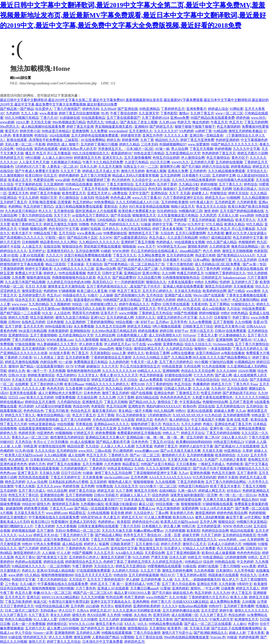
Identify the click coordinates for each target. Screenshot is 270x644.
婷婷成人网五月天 (212, 491)
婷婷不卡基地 (228, 477)
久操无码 (87, 198)
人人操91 (240, 624)
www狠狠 (154, 344)
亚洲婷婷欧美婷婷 (147, 606)
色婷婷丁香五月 (166, 446)
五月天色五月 (15, 597)
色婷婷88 (50, 291)
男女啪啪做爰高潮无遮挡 (114, 127)
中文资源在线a (190, 402)
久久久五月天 (104, 553)
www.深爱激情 (198, 144)
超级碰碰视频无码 (207, 579)
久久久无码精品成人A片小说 (138, 202)
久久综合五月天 (126, 486)
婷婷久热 (113, 140)
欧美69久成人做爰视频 (219, 553)
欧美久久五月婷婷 (40, 397)
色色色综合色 (34, 411)
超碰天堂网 (191, 535)
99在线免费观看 (254, 309)
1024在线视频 (59, 135)
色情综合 (41, 135)
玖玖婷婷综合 (167, 211)
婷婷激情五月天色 (87, 158)
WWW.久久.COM (81, 624)
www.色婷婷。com (232, 539)
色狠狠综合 (218, 193)
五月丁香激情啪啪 (43, 335)
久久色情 (114, 615)
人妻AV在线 (9, 255)
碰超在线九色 (183, 593)
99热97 (204, 238)
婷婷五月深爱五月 (105, 380)
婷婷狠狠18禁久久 (104, 304)
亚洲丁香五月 (28, 473)
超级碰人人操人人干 (135, 495)
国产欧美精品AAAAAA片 (236, 255)
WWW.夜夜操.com (60, 340)
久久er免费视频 (200, 322)
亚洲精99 (141, 127)
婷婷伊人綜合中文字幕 (196, 446)
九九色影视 (216, 233)
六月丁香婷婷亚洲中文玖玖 (183, 198)
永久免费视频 (84, 326)
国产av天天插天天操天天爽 (180, 451)
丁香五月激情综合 (120, 184)
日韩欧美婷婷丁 (122, 544)
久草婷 (247, 451)
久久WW (106, 238)
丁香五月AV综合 (162, 442)
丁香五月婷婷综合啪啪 (223, 433)
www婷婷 (247, 215)
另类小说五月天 (201, 331)
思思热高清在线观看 (34, 477)
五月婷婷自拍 (67, 451)
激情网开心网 (170, 166)
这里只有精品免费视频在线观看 (88, 255)
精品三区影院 (55, 264)
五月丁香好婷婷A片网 (46, 384)
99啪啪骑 (250, 544)
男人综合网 (180, 149)
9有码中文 (245, 584)
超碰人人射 (237, 633)
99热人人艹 (171, 433)
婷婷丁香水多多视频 (167, 229)
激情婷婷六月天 (173, 455)
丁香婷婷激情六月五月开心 (209, 597)
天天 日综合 (129, 380)
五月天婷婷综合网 (180, 255)
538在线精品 (107, 220)
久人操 (167, 579)
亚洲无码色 (161, 615)
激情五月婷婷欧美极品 (245, 131)
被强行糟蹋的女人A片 (16, 526)
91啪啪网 (233, 198)
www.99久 (258, 118)
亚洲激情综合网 (52, 495)
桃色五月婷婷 (15, 482)
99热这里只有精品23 (228, 442)
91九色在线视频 (214, 366)
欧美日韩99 (34, 175)
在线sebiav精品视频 (193, 606)
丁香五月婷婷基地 (190, 482)
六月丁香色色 (86, 588)
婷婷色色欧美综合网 (232, 513)
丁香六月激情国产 (67, 109)
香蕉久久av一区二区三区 (30, 437)
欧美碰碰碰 (128, 508)
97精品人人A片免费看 (199, 548)
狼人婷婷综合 (179, 420)
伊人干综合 (23, 633)
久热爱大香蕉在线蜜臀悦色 (213, 397)
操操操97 (170, 189)
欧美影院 (124, 522)
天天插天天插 (212, 451)
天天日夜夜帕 (186, 464)
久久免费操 (99, 131)
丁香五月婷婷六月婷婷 (159, 300)
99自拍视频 (65, 424)
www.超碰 (63, 180)
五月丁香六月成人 (32, 491)
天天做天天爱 (22, 380)
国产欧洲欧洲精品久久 (211, 633)
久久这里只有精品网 (182, 238)
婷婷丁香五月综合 (82, 491)
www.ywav (19, 304)
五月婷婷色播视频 (200, 455)
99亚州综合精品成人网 (52, 606)
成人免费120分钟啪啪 (63, 628)
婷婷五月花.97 (100, 610)
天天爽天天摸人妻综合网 (221, 499)
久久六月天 (110, 366)
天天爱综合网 (155, 553)
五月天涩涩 (209, 610)
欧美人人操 (239, 597)
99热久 (253, 557)
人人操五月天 (32, 246)
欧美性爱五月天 (74, 193)
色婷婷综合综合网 (215, 531)
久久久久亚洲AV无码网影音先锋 (137, 610)
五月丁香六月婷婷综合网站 (226, 482)
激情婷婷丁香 (221, 260)
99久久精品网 (164, 411)
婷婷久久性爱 (18, 317)
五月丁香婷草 (247, 473)
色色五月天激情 (223, 473)
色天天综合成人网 (230, 548)
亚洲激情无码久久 (60, 251)
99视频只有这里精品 (252, 522)
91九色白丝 (213, 415)
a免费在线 (120, 193)
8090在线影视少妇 (59, 326)
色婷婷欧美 (235, 464)
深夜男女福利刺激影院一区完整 (194, 495)
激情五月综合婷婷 (218, 286)
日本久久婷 (88, 166)
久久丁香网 (124, 491)
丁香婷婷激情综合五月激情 (111, 357)
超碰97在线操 (90, 229)
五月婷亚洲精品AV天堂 (183, 153)
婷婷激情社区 (57, 624)
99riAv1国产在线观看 (209, 295)
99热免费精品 (104, 202)
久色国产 (211, 460)
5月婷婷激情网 (235, 557)
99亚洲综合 (232, 451)
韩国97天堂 (49, 198)
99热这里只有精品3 (56, 131)
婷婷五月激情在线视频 (22, 362)
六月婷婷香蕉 (247, 202)
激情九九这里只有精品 (72, 317)
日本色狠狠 (55, 322)
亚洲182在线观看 (200, 411)
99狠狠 (127, 615)
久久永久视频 (10, 349)
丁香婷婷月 (97, 468)
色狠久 (208, 424)
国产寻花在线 (121, 215)
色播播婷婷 (201, 384)
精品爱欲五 (131, 464)
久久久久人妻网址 (82, 220)
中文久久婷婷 (28, 198)
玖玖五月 (50, 175)
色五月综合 (183, 384)
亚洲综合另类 (207, 584)
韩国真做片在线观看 (223, 575)
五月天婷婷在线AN (230, 406)
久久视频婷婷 (60, 304)
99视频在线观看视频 (116, 633)
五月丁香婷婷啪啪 (79, 495)
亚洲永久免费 (178, 171)
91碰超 (106, 251)
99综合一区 (80, 304)
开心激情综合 (69, 198)
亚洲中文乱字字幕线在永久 (111, 602)
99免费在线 (104, 486)
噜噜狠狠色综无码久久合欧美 (84, 309)
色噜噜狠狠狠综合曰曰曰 (128, 189)
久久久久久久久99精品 (252, 397)
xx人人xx (25, 535)
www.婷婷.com (57, 513)
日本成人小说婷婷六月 (224, 544)
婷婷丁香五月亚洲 (80, 127)
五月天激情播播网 (138, 158)
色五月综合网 (116, 406)
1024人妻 (22, 122)
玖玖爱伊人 (44, 109)
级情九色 (43, 504)
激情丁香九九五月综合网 (113, 473)
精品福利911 (48, 189)
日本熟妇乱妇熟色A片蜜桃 (69, 482)
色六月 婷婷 (212, 251)
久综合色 (167, 233)
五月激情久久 (156, 460)
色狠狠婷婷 (247, 242)
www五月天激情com (45, 309)
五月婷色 (124, 428)
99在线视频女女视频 (190, 242)
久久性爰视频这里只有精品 (178, 215)
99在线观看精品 (93, 118)
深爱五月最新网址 (139, 340)
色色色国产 (99, 224)
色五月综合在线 (171, 428)
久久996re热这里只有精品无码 (114, 331)
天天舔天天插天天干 (29, 513)
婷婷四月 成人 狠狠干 (63, 144)
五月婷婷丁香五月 (13, 202)
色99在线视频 (76, 499)
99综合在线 (24, 149)
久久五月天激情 (110, 166)
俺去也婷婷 (201, 122)
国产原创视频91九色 (130, 295)
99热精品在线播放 (79, 184)
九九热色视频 (204, 571)
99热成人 (112, 122)
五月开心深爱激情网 (190, 233)
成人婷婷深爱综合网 (186, 499)
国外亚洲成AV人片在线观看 (96, 211)
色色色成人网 (120, 198)
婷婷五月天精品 (139, 326)
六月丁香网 (126, 397)
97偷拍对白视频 (221, 362)
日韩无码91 (254, 548)
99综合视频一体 (127, 322)
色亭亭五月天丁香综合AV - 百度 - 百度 (152, 535)
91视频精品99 (245, 362)
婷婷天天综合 (238, 193)
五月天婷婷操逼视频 (144, 575)
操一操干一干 (37, 371)
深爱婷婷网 (190, 508)
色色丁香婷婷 (134, 597)
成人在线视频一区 (185, 615)
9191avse (189, 335)
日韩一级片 (206, 340)
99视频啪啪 (64, 433)
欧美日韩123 (40, 522)
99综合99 (28, 504)
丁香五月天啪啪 (116, 402)
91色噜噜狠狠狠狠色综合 (181, 277)
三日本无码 (149, 144)
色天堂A (107, 606)
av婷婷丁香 (203, 131)
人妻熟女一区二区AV (63, 166)
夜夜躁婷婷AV (122, 153)
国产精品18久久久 (142, 402)
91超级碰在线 (70, 118)
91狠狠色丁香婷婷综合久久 (225, 273)
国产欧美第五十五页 (52, 557)
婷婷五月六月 (221, 384)
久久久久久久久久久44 (119, 371)
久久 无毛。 (183, 579)
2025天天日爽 (160, 162)
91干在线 (139, 344)
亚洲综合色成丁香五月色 (233, 424)
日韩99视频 (65, 588)
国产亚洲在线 (128, 109)
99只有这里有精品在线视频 (149, 206)
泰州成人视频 (156, 171)
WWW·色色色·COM (237, 526)
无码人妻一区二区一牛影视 (25, 144)
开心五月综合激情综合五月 (140, 366)
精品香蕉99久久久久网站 (59, 242)
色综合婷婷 (237, 615)
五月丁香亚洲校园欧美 (183, 553)
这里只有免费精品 (57, 539)
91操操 (146, 224)
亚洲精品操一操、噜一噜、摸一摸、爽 (155, 437)
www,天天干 (146, 246)
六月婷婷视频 (175, 531)
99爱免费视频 (65, 397)
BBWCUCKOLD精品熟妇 (61, 597)
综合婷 (208, 562)
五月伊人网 (208, 522)
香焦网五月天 (258, 460)
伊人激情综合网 (193, 158)
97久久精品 (214, 224)
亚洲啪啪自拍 (80, 331)
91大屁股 (128, 420)
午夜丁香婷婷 (82, 566)
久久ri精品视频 (55, 455)
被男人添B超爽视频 (210, 517)
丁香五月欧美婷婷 (18, 602)
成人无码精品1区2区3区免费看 (218, 264)
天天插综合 (94, 264)
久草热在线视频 (52, 499)
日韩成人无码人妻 (178, 388)
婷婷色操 (243, 118)
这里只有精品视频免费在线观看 (79, 206)
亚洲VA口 (98, 317)
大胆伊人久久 (145, 317)
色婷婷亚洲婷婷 (227, 140)
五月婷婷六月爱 (202, 162)
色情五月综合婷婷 (166, 158)
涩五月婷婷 (195, 437)
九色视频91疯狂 (92, 504)
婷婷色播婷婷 (69, 175)
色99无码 (155, 189)
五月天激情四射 (34, 349)
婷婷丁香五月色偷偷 (45, 193)
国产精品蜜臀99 (124, 277)
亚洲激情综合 (18, 335)
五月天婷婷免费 (77, 357)
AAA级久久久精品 (129, 553)
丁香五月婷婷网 (256, 122)
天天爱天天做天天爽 (76, 260)
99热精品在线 (225, 562)
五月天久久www (49, 486)
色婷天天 (184, 122)
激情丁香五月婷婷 (115, 393)
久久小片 (206, 317)
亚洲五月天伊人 (99, 193)
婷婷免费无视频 (36, 508)
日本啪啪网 (30, 242)
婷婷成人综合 (218, 109)
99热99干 (215, 606)
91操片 (93, 295)
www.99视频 (128, 313)
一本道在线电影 (219, 349)
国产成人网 (223, 375)
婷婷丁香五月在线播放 (64, 464)
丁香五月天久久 (125, 255)
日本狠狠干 (222, 317)
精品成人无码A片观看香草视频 (135, 175)
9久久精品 (32, 575)
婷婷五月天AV (132, 517)
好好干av (147, 322)
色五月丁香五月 (129, 291)
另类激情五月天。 (111, 149)
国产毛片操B (191, 166)
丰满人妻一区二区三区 (109, 260)
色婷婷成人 (165, 242)
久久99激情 (89, 619)
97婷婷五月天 (84, 433)
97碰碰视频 (67, 291)
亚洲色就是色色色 (13, 464)
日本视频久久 (152, 526)
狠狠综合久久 (156, 282)
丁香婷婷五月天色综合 (155, 313)
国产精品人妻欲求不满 (113, 442)
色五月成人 (157, 238)
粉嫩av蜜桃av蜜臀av (148, 531)
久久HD (243, 455)
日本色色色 (92, 393)
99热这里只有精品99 (193, 486)
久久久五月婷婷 (245, 260)
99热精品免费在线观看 (166, 624)
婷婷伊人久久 (134, 388)
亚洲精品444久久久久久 (112, 424)
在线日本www (69, 189)
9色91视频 (33, 158)
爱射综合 (111, 206)
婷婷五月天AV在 (46, 535)
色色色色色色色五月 (175, 397)
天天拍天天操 (41, 122)
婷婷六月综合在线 (216, 166)
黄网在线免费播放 (252, 428)
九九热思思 (208, 215)
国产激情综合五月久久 (191, 619)
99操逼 (232, 637)
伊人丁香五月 (242, 593)
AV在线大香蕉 (59, 353)
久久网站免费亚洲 (151, 255)
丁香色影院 (169, 113)
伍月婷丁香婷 (167, 184)
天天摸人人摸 (228, 215)
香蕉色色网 (8, 331)
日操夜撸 (228, 588)
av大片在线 (162, 180)
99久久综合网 (57, 491)
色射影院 (261, 251)
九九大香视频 (66, 526)
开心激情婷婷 (123, 451)
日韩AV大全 (17, 375)
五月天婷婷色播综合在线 (181, 610)
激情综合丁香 (167, 402)
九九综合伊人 (143, 513)
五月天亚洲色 (145, 184)
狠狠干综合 (124, 349)
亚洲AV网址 (151, 273)
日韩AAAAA (256, 326)
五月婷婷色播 (151, 579)
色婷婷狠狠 (257, 513)
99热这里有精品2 (120, 468)
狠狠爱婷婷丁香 (98, 180)
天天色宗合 (23, 442)
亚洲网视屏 (45, 300)
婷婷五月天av (215, 198)
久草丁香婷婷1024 (155, 118)
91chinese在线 (223, 344)
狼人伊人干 (230, 579)
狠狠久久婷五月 (158, 499)
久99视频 (249, 602)
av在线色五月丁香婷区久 (91, 215)
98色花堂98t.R (91, 517)
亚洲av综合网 (106, 269)
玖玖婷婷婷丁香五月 (179, 380)
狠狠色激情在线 (38, 277)
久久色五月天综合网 (111, 326)
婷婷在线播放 (148, 331)
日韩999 (14, 322)
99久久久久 (79, 460)
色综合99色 (81, 406)
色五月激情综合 (218, 158)
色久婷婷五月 (18, 460)
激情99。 (197, 588)
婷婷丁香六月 (161, 602)
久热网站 (211, 282)
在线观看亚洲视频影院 (35, 428)
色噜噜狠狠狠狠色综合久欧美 (74, 277)
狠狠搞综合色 (72, 246)
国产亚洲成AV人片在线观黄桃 (237, 446)
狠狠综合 (155, 220)
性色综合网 (114, 597)
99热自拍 (120, 575)
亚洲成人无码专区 (83, 522)
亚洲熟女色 (136, 406)
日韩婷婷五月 (211, 277)
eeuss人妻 (119, 353)
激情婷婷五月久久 (168, 539)
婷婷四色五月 (134, 642)
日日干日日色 (71, 473)
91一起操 (65, 362)
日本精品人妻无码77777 (105, 499)
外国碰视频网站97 (173, 144)
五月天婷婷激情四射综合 (23, 539)
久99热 (139, 468)
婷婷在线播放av (12, 402)
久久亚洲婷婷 (54, 184)
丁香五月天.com (61, 508)
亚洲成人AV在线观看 (113, 588)
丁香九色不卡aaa (245, 384)
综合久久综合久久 (198, 344)
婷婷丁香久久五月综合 (64, 642)
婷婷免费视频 (105, 433)
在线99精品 (167, 491)
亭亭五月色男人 (169, 309)
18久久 (142, 624)
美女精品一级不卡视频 (135, 411)
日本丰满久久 (134, 499)
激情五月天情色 (146, 491)
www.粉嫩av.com (147, 451)
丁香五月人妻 (207, 335)
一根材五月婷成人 (211, 464)
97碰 (112, 291)
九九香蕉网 (74, 388)
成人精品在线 (72, 544)
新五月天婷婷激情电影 (42, 420)
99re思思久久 (10, 127)
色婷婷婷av (107, 522)
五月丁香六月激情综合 (252, 344)
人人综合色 (62, 313)
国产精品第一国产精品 (17, 109)
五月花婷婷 (98, 482)
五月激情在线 (64, 211)
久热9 (123, 206)
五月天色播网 (92, 464)
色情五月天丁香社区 (23, 495)
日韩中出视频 (69, 619)
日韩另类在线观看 (176, 304)
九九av (183, 473)
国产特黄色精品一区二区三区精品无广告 (134, 264)
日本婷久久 (111, 229)
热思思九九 (95, 122)
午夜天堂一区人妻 (144, 362)
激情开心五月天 (194, 544)
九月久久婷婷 (191, 424)
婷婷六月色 (37, 464)
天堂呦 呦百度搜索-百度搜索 (50, 202)
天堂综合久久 (257, 171)
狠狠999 (200, 349)
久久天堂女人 (88, 375)
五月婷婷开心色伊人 (84, 557)
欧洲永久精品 (234, 224)
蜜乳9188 (138, 384)
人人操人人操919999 (57, 158)
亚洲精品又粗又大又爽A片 (105, 437)
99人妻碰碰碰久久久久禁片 (57, 344)
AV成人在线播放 (82, 442)
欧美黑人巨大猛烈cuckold (24, 455)
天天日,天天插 (36, 286)
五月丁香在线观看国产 (123, 118)
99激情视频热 (18, 309)
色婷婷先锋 (71, 486)
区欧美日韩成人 (245, 189)
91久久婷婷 (141, 557)
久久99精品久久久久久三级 (74, 269)
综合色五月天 (25, 300)
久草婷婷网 (255, 539)
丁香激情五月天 (188, 393)
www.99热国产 (157, 597)
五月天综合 (67, 233)
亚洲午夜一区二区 (223, 428)
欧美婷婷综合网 (215, 291)
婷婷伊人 (50, 273)
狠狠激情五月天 (144, 215)
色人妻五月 (112, 517)
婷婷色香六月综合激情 (144, 260)
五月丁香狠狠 (223, 322)
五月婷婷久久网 (88, 633)
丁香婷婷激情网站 (100, 322)
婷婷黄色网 (130, 140)
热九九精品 (114, 388)
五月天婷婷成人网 (120, 317)
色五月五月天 (96, 455)
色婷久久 (28, 571)
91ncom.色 (218, 637)
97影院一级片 (55, 238)
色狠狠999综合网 (215, 402)
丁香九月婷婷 (45, 526)
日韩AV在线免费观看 (230, 331)
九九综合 (92, 446)
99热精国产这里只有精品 (122, 300)
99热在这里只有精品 (149, 153)
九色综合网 (192, 366)
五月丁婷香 (13, 326)
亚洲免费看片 (196, 109)
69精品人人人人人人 (69, 428)
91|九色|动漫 (24, 451)
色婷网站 (15, 206)
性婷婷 (225, 282)
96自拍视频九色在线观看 (236, 180)
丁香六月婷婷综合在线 (35, 215)
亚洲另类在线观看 (23, 393)
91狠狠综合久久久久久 (252, 468)
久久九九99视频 (93, 597)
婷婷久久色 (17, 371)
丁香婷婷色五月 (173, 109)
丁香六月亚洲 (259, 437)
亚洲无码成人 (135, 584)
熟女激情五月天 (151, 548)
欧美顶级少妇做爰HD (121, 504)
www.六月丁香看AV (147, 198)
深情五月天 (147, 309)
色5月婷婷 (26, 406)
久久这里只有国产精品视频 (25, 282)
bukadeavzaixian (234, 277)
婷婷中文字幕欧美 (39, 269)
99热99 (27, 544)
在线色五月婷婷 (33, 322)
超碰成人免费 (224, 411)
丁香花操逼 (76, 264)
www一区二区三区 (229, 113)
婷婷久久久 (136, 353)
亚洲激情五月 (92, 402)
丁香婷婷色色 (76, 548)
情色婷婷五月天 (12, 158)
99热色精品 (239, 313)
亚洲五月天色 (18, 193)
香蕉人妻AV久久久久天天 (119, 375)
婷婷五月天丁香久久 (20, 415)
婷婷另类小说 (30, 131)
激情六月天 (37, 642)
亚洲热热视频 (200, 473)
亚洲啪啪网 (171, 371)
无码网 (227, 189)
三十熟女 (12, 584)
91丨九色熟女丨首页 (49, 357)
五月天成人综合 (196, 428)
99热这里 (258, 415)
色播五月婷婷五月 (190, 273)
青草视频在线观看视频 (42, 468)
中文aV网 (212, 588)
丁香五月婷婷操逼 (202, 220)
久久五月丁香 (70, 171)
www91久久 (180, 162)
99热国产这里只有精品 (158, 464)
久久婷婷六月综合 (125, 571)
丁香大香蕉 (256, 633)
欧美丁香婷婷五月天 (27, 224)
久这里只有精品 (136, 162)
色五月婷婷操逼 (151, 375)
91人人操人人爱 (45, 619)
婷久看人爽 (172, 526)
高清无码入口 (103, 282)
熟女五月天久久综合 (211, 206)
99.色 (105, 113)
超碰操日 (93, 366)
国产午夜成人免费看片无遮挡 (37, 171)
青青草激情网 (23, 135)
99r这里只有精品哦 (32, 331)
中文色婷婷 (245, 562)
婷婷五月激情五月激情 (60, 224)
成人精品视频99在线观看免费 (43, 127)
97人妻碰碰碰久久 (232, 335)
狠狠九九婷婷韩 (112, 340)
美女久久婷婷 (60, 615)
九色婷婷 (13, 113)
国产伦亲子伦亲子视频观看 (213, 468)
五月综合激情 (237, 388)
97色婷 (52, 349)
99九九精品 (254, 224)
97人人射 (64, 553)
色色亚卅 (78, 180)
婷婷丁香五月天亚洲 (101, 428)
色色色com (8, 473)
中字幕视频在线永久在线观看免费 (54, 517)
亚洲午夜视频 (116, 628)
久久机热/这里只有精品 (51, 380)
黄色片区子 (240, 158)
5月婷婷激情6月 (159, 415)
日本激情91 (224, 571)
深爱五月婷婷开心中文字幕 (177, 317)
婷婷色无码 (91, 109)
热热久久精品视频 (18, 619)
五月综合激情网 (87, 251)
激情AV (99, 184)
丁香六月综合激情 (147, 633)
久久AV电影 (178, 597)
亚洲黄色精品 (173, 344)
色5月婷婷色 (121, 180)
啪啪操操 (129, 246)
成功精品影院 (221, 238)
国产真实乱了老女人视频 (139, 122)
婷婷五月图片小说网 (252, 153)
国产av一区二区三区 (145, 455)
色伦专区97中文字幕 (64, 229)
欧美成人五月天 (20, 180)
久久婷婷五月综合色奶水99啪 (69, 282)
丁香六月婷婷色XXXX (28, 340)
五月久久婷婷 (109, 619)
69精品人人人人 (149, 371)
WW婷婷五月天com (171, 246)
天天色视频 (57, 371)
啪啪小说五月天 (183, 206)
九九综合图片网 (149, 277)
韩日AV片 (168, 575)
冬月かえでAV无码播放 (51, 442)
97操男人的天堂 (221, 619)
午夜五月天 (219, 122)
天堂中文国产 (139, 193)
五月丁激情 (45, 531)
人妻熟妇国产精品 (105, 637)
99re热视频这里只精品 (69, 122)
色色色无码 (55, 388)
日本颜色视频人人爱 (132, 335)
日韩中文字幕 (112, 273)
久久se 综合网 (37, 482)
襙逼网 (104, 544)
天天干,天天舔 (180, 193)
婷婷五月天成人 (248, 588)
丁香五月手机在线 (94, 189)
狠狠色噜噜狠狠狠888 (57, 575)
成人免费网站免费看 (225, 602)
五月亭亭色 (179, 322)
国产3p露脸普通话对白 (131, 238)
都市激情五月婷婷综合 (67, 437)
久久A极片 (28, 584)
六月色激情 (112, 464)
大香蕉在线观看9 (180, 282)
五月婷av (162, 322)
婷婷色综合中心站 (146, 522)
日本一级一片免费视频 (28, 624)
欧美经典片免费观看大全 (137, 211)
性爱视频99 (59, 522)
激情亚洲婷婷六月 (27, 553)
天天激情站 (158, 628)
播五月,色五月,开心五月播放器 (48, 153)
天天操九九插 (49, 473)
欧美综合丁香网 (158, 353)
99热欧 (226, 269)
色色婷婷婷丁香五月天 (219, 153)
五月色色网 (139, 477)
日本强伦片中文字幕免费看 (103, 642)
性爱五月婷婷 (211, 393)
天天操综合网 (87, 397)
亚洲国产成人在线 (178, 295)
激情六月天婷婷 (133, 171)
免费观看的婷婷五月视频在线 (139, 433)
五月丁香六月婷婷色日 (176, 362)
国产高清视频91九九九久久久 (22, 238)
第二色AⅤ (212, 437)
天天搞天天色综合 (188, 291)
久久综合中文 (142, 180)
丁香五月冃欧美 (57, 411)
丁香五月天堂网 (102, 539)
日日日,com (17, 397)
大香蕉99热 (199, 304)
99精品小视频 (210, 189)
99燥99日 (7, 442)
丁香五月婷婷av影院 (191, 575)
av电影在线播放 (233, 353)
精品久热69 (250, 499)
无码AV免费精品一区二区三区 (78, 531)
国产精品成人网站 (108, 535)
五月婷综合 (255, 406)
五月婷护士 (37, 251)
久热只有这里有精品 (136, 229)
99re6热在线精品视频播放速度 (186, 637)
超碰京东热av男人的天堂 (78, 149)
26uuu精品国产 (190, 251)
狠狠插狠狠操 (143, 482)
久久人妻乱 (64, 300)
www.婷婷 (16, 575)
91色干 (226, 300)
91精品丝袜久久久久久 (28, 566)
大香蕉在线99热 (166, 340)
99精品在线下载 (45, 233)
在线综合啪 (52, 246)
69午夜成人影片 (201, 202)
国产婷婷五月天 (161, 127)
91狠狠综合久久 (243, 304)
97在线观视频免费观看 (93, 571)
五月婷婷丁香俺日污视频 (99, 144)
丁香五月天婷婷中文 (65, 477)
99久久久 (262, 286)
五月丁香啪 (106, 415)
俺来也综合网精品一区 (248, 246)
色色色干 (161, 420)
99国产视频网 (82, 553)
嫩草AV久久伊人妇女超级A (246, 233)
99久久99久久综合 (235, 380)
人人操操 (49, 553)
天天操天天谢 (200, 628)
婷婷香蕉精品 (241, 166)
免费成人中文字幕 (28, 273)
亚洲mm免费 (180, 118)
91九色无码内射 (204, 477)
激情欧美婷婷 (198, 246)
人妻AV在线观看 (32, 255)
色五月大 (236, 122)
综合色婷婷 (160, 495)
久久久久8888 (226, 371)
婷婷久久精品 (129, 144)
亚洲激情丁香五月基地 (156, 619)
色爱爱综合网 (43, 180)
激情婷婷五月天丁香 (143, 233)
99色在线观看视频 (72, 273)
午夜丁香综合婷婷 (124, 113)
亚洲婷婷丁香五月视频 (138, 242)
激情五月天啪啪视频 (237, 251)
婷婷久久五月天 (189, 300)
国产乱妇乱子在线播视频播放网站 (236, 628)
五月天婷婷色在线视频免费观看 (95, 135)
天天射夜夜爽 (92, 477)
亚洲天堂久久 (112, 158)
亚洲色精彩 (180, 588)
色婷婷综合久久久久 (124, 224)
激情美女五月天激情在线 (66, 286)
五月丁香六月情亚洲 (96, 175)
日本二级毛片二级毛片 (22, 610)
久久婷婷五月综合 (179, 349)
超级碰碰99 (129, 619)
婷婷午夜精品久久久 (134, 304)
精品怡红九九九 (167, 140)
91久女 (47, 313)
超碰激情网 (14, 508)
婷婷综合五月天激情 (40, 402)
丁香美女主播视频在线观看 (247, 295)
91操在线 (189, 566)
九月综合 (234, 309)
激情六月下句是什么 (177, 633)
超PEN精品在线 (147, 397)
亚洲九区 (33, 597)
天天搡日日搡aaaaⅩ (144, 588)
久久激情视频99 (12, 175)
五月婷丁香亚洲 (241, 402)
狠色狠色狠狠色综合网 (84, 371)
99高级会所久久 (74, 295)
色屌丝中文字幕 (23, 579)
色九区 (262, 242)
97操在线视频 (25, 344)
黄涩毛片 (12, 131)
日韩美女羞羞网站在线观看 (98, 526)
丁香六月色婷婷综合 (52, 579)
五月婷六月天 (35, 628)
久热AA (83, 610)
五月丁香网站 (219, 304)
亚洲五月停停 (153, 135)
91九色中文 (196, 224)
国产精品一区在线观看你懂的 (42, 366)
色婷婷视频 (223, 149)
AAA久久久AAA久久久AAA (170, 477)
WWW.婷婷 (121, 251)
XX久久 (130, 624)
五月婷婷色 (198, 171)
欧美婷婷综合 (225, 455)
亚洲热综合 (159, 193)
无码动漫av (48, 610)
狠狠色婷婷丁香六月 (146, 424)
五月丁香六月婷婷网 (76, 420)
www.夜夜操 (49, 113)
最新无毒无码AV (105, 411)
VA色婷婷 (186, 131)
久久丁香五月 (39, 615)
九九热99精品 (39, 304)
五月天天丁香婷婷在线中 (106, 579)
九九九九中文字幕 (246, 149)
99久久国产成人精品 (221, 242)
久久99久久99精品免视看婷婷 (194, 180)
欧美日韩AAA (183, 517)
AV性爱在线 (191, 309)
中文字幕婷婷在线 (28, 184)
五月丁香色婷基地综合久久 (107, 286)
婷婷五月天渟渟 (52, 548)
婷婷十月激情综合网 (122, 309)
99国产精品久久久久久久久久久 (234, 144)
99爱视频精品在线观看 (164, 566)
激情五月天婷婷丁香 (116, 557)
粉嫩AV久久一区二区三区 (52, 593)
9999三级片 (37, 220)
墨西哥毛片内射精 (86, 313)
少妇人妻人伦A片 (234, 437)
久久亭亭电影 (244, 571)
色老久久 (196, 460)
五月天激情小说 (147, 544)
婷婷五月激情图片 (13, 517)
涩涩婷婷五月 (10, 291)
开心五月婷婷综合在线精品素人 (154, 251)
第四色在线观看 (46, 149)
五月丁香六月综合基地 (178, 584)
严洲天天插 (159, 557)
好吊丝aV (234, 491)
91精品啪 (220, 131)
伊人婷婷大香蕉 (91, 344)
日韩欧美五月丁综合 (198, 326)
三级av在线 (103, 451)
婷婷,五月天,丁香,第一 (107, 584)
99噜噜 (84, 224)
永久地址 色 (143, 615)
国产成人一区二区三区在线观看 (208, 624)
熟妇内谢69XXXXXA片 (164, 406)
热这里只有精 (205, 255)
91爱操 (165, 588)
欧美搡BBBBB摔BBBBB (194, 442)
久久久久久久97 (166, 131)
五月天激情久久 (141, 131)
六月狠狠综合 (169, 269)
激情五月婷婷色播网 (177, 571)
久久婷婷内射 (119, 362)
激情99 (13, 366)
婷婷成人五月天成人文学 (101, 171)
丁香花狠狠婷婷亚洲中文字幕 (155, 473)
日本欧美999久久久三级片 (49, 460)
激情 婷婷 (211, 211)
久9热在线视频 (98, 513)
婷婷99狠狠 (209, 184)
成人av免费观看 (151, 380)
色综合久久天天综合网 (198, 371)
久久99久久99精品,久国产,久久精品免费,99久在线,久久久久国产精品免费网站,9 (192, 357)
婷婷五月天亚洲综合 (131, 566)
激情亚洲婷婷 (205, 513)
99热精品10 (193, 562)
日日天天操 (187, 340)
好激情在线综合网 (178, 375)
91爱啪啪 (127, 637)
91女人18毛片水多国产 (217, 508)
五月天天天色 (33, 326)
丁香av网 (162, 513)
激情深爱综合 (32, 291)
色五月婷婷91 (66, 375)
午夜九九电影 (25, 486)
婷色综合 (251, 184)
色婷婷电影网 (249, 637)
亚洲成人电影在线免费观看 (183, 286)
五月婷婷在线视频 (229, 162)
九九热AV (218, 388)
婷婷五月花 (144, 420)
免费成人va (146, 508)
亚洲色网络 (141, 602)
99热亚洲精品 (149, 109)
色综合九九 (171, 424)
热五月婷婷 (203, 593)
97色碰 (80, 366)
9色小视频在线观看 (167, 326)
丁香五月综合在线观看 (106, 460)
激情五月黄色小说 (109, 624)
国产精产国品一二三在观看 (20, 313)
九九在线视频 (165, 482)
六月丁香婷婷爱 (175, 220)
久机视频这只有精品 (66, 162)
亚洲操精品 (225, 220)
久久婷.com (167, 122)
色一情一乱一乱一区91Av (238, 495)
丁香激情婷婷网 (12, 269)
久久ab (241, 411)
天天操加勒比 (100, 353)
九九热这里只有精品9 (21, 211)
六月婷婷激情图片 (74, 468)
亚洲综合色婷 (164, 393)
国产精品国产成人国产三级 (138, 269)
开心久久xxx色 (98, 548)
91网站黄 (236, 109)
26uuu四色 (106, 349)
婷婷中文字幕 (162, 224)
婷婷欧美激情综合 (41, 375)
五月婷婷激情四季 (236, 415)
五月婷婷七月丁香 (245, 282)
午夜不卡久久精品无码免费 (103, 162)
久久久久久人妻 (176, 135)
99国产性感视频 (186, 313)
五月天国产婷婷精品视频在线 (242, 211)
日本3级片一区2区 (140, 149)
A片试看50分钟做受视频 (53, 406)
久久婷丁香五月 (202, 113)
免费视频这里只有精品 (90, 362)
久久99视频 (243, 322)
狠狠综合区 (227, 522)
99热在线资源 (172, 366)
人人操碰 (106, 295)
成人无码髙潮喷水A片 (165, 335)
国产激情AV (243, 340)
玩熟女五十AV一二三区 (141, 166)
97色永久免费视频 (47, 544)
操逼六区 (40, 602)
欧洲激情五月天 (246, 619)
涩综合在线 (206, 406)
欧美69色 (190, 406)
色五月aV (54, 295)
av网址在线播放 (183, 353)
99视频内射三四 (190, 211)
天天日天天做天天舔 (117, 531)
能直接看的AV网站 (88, 300)
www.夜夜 (249, 566)
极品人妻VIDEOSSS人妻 (132, 593)
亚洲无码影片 (181, 468)
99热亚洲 (30, 446)
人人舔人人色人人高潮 (117, 446)
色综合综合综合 (208, 380)
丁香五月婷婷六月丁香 (77, 535)
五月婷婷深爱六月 (32, 295)
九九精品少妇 (189, 184)
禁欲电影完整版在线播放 (102, 246)
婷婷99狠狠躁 (209, 313)
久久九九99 (221, 593)
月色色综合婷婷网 (106, 420)
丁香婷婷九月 (118, 455)
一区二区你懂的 (59, 566)
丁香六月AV (49, 118)
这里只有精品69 (208, 353)
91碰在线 (15, 637)
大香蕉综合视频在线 (248, 269)
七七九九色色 (203, 375)
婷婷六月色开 (171, 544)
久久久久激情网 (158, 468)
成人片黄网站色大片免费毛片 (60, 393)
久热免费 (18, 277)
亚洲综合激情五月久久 (200, 539)
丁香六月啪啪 (230, 566)
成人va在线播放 (214, 309)
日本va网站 (201, 260)
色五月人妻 (23, 593)
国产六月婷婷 (28, 548)
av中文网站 (253, 517)
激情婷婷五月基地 (65, 504)
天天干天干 (62, 215)
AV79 (69, 366)
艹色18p (180, 224)
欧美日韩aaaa (74, 384)
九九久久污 (54, 255)
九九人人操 (29, 113)
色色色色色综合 (249, 553)
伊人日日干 (67, 610)
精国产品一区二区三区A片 (93, 593)
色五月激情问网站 (246, 300)
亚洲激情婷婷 (65, 633)
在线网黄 (22, 384)
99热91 (180, 411)
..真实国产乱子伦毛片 (145, 286)
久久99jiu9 (108, 109)
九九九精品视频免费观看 (227, 171)
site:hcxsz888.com (117, 477)
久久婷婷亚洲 (219, 246)
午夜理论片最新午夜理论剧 (69, 602)
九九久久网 (107, 397)
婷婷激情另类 (131, 135)
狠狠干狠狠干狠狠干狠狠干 (195, 127)
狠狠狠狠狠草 (191, 504)
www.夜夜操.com (89, 233)
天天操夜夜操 (243, 286)
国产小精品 (236, 291)
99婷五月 (194, 557)
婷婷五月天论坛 (193, 433)
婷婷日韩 (166, 331)
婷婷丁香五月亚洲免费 (197, 140)
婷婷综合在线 (54, 562)
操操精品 (188, 269)
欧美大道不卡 (22, 233)
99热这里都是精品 (42, 424)
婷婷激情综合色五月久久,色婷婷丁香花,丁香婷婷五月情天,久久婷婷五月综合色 (124, 562)
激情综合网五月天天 (149, 349)
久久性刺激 (227, 584)
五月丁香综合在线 (149, 637)
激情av (184, 113)
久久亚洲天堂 (149, 113)
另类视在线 (84, 424)
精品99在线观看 (242, 531)
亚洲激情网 (80, 131)
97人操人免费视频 (158, 517)
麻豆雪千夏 (234, 517)
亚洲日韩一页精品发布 (206, 135)
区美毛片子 (109, 313)
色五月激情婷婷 (228, 127)
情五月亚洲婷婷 (42, 317)
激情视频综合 (138, 628)
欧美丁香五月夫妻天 (225, 486)
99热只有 (189, 526)
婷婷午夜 (226, 610)
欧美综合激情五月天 (23, 499)
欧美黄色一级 (178, 628)
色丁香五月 (80, 353)
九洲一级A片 (187, 491)
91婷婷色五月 (94, 388)
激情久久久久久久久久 (251, 610)
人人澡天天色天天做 (34, 162)
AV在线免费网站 (93, 140)
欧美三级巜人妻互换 (92, 291)
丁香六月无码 (130, 526)
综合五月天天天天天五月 (93, 575)
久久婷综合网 (105, 335)
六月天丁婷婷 (211, 535)
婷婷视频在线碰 (23, 531)
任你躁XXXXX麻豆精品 (190, 602)
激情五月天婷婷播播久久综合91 (35, 260)
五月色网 (88, 486)
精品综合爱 (76, 446)
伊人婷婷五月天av (117, 344)
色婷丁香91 (241, 317)
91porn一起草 (43, 633)
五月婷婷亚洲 (225, 202)
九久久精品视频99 (255, 198)
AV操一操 (162, 149)
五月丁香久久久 (231, 184)
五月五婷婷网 (170, 175)
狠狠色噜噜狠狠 (44, 588)
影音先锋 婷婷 (121, 513)
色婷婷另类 (27, 433)
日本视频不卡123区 (196, 175)
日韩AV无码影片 (106, 495)
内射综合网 (49, 362)
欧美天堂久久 (246, 220)
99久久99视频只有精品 (22, 118)
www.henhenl (118, 131)
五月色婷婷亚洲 (209, 526)
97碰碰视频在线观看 (218, 504)
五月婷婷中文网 (224, 175)
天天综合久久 (104, 566)
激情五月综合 (57, 220)
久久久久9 (169, 606)
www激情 (253, 291)
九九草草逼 (144, 446)
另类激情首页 (80, 380)
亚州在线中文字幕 (124, 548)
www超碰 (7, 122)
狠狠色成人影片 (120, 482)
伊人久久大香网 (60, 637)
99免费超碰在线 (115, 233)
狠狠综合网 (38, 229)
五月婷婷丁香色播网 (239, 606)
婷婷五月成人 (134, 460)
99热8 (199, 282)
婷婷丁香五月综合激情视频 (79, 113)
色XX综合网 (96, 615)
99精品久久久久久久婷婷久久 (107, 384)
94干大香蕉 (81, 539)
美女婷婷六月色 (182, 513)
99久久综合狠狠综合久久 (91, 153)
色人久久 (45, 211)
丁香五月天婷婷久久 (248, 349)
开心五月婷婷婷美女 (131, 415)
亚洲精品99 (132, 273)
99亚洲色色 (45, 433)
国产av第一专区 (254, 264)
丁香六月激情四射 (180, 264)
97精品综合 (144, 539)
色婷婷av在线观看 (28, 562)
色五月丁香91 (25, 557)
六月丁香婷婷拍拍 (159, 384)
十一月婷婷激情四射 (129, 282)
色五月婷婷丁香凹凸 (38, 206)
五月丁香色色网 (208, 269)
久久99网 (169, 273)
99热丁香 (153, 584)
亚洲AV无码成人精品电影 (56, 571)
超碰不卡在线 (10, 246)
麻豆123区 (146, 504)
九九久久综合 (69, 349)
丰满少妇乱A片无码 (132, 220)
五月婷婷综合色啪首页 (239, 535)
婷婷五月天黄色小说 (230, 326)
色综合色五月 (81, 411)
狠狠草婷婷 (123, 606)
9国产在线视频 (141, 393)
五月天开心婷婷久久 (157, 291)
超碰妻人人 (200, 193)
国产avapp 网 (125, 539)
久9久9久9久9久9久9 (188, 415)
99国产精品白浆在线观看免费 (213, 118)
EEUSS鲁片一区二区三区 (158, 486)
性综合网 (102, 198)
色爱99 (156, 304)
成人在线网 (76, 455)
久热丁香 (147, 140)
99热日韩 (7, 300)
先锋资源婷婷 (58, 331)
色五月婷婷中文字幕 (248, 238)
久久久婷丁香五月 (13, 615)
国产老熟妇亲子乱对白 (239, 393)
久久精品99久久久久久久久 (99, 242)
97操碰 (23, 229)
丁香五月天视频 (201, 149)
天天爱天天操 (178, 460)
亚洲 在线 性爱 (238, 420)
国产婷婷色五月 (92, 628)
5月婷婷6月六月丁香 (30, 166)
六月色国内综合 (69, 402)
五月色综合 (155, 295)
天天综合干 (77, 579)
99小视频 (201, 362)
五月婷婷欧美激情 (175, 202)
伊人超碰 (132, 579)
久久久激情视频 (87, 340)
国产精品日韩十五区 (82, 238)
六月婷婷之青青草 (233, 460)
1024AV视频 (247, 371)
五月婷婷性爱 (188, 189)
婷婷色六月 (8, 433)
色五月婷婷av (83, 202)
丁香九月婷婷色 (196, 229)
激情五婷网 (82, 637)
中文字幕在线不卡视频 (208, 420)
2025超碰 (92, 606)
